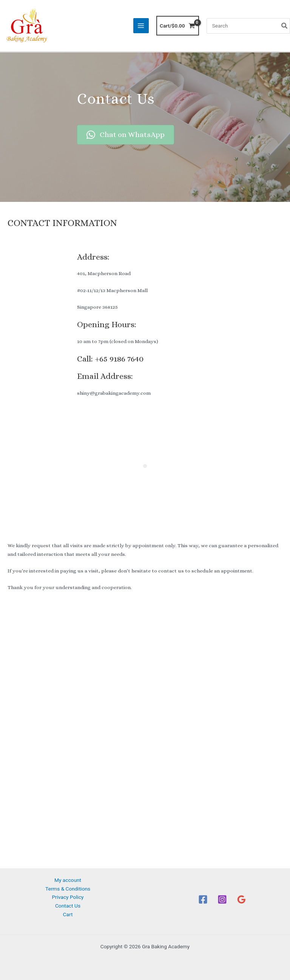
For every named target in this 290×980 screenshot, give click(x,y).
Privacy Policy (68, 897)
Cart (68, 914)
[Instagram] (222, 899)
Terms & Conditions (68, 889)
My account (68, 880)
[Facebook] (203, 899)
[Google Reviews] (241, 899)
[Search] (285, 26)
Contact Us (68, 906)
